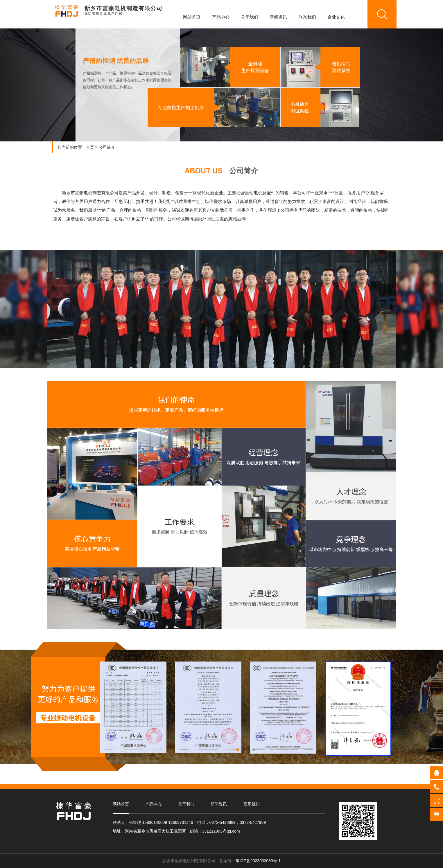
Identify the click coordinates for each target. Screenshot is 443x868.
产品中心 (221, 17)
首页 (90, 147)
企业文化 (336, 17)
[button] (238, 750)
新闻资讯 (278, 17)
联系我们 (307, 17)
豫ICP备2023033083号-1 (258, 861)
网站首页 (192, 17)
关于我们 (250, 17)
